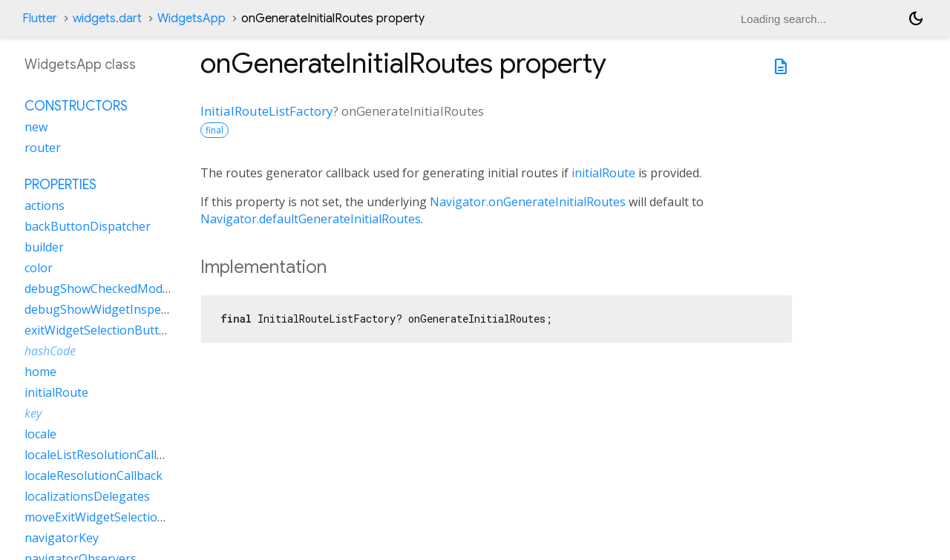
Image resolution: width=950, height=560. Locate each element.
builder (44, 247)
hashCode (50, 351)
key (33, 413)
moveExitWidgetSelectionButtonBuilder (134, 517)
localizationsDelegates (87, 496)
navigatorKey (62, 538)
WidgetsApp (191, 19)
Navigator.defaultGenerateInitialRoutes (311, 219)
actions (45, 205)
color (39, 268)
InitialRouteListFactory (267, 111)
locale (40, 434)
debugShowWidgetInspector (104, 309)
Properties (60, 185)
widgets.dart (107, 19)
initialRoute (603, 173)
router (43, 148)
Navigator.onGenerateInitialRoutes (528, 202)
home (40, 372)
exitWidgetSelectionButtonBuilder (119, 330)
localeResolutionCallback (94, 475)
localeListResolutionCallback (104, 455)
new (36, 127)
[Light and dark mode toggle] (916, 19)
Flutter (40, 19)
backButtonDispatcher (88, 226)
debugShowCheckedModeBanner (118, 289)
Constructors (76, 106)
